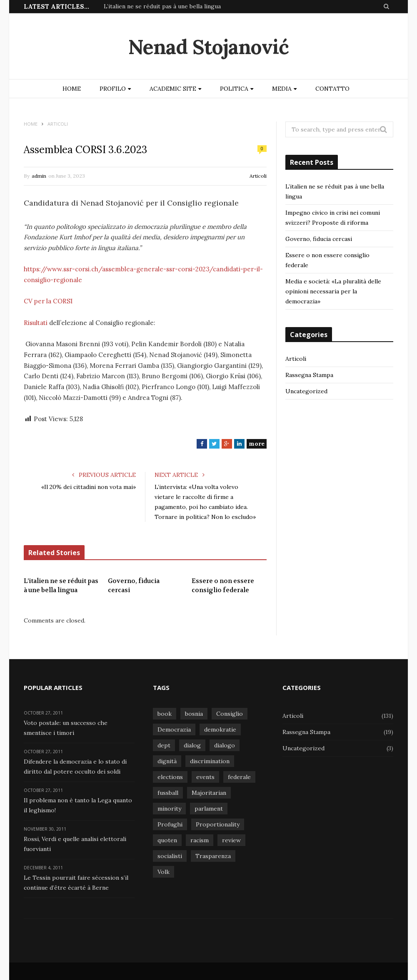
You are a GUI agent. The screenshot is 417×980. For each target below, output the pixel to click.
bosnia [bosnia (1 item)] (194, 714)
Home (72, 89)
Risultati (36, 323)
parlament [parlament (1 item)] (209, 809)
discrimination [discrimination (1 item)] (210, 761)
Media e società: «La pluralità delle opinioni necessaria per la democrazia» (333, 291)
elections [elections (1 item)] (170, 777)
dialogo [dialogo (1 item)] (225, 745)
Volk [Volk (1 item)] (164, 872)
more (257, 444)
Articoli (258, 176)
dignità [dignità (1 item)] (167, 761)
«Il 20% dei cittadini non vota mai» (89, 487)
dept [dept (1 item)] (164, 745)
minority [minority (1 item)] (169, 809)
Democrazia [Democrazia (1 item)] (174, 729)
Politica (234, 89)
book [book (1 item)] (165, 714)
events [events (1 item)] (205, 777)
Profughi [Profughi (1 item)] (170, 824)
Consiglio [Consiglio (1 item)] (230, 714)
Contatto (332, 89)
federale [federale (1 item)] (239, 777)
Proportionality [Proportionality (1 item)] (218, 824)
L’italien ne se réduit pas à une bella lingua (162, 6)
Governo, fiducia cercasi (134, 586)
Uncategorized (306, 391)
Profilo (113, 89)
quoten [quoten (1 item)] (167, 840)
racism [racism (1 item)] (200, 840)
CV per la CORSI (48, 301)
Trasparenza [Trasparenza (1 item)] (213, 856)
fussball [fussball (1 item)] (168, 793)
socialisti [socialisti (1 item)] (170, 856)
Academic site (173, 89)
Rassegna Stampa (309, 375)
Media (282, 89)
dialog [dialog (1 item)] (192, 745)
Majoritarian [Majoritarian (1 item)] (209, 793)
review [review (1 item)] (231, 840)
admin (39, 176)
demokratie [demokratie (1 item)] (220, 729)
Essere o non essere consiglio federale (223, 586)
